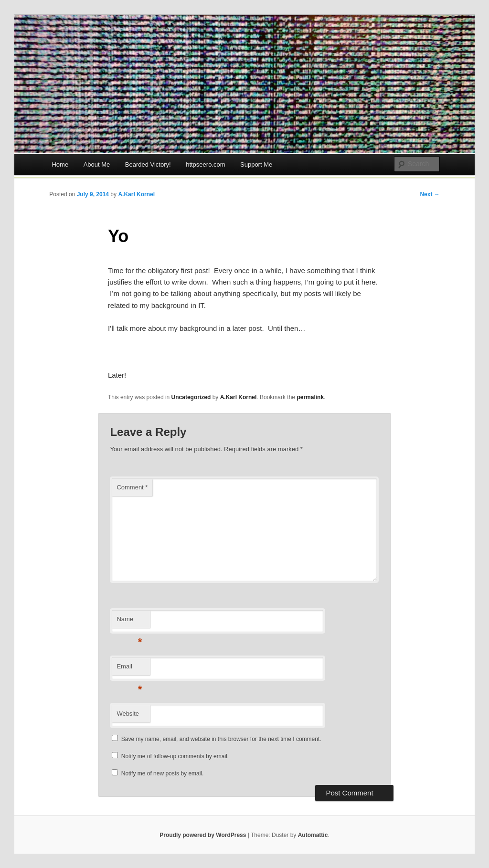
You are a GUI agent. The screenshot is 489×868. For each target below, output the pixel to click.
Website (128, 714)
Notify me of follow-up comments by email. (175, 756)
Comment (132, 487)
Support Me (256, 164)
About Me (97, 164)
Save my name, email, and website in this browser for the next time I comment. (221, 739)
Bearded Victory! (148, 164)
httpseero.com (205, 164)
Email (129, 669)
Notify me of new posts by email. (163, 773)
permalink (310, 397)
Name (129, 622)
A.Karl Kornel (136, 194)
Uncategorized (191, 397)
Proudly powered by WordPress (203, 835)
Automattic (313, 835)
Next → (430, 194)
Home (60, 164)
